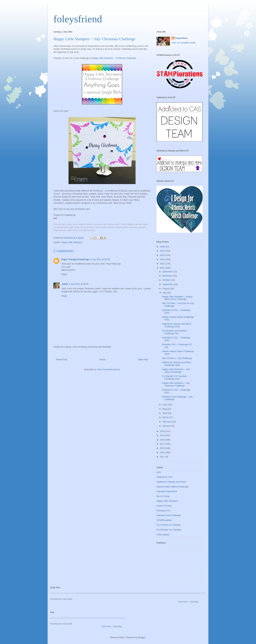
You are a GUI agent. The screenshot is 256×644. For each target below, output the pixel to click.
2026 (163, 247)
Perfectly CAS (163, 511)
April (165, 413)
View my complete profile (184, 43)
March (166, 417)
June (165, 405)
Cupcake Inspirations (167, 491)
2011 (163, 457)
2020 (163, 431)
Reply (64, 274)
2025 (163, 251)
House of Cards (164, 506)
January (167, 426)
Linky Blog (194, 602)
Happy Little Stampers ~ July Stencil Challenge (176, 371)
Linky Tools (182, 602)
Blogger (142, 637)
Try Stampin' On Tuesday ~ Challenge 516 (175, 332)
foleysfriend (78, 19)
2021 (163, 268)
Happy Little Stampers (72, 242)
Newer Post (62, 360)
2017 (163, 444)
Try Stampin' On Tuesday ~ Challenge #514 (175, 377)
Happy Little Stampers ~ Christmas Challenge (114, 58)
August (166, 289)
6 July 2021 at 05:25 (100, 259)
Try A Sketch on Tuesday (168, 525)
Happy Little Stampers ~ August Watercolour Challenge (177, 298)
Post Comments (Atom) (109, 369)
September (168, 284)
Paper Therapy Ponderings (75, 259)
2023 (163, 259)
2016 (163, 448)
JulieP (65, 284)
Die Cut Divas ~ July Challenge (177, 358)
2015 (163, 452)
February (167, 422)
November (168, 276)
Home (103, 360)
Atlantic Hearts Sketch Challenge (172, 487)
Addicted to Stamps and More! (171, 482)
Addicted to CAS (164, 477)
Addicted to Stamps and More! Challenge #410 (177, 325)
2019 (163, 435)
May (165, 409)
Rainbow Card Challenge (169, 515)
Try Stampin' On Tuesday (169, 530)
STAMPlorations (164, 520)
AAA (159, 472)
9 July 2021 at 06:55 (79, 284)
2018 (163, 440)
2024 (163, 255)
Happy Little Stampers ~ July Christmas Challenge (176, 384)
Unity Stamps (163, 535)
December (168, 272)
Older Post (143, 360)
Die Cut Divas (163, 496)
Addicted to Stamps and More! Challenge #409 (177, 364)
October (167, 280)
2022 (163, 264)
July (165, 293)
